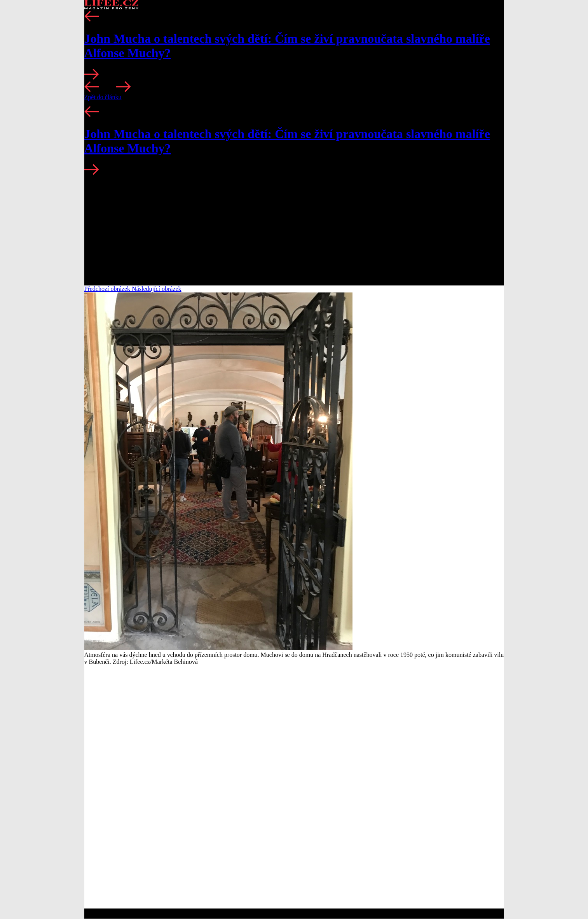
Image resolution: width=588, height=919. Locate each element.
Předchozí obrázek (108, 289)
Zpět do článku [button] (103, 97)
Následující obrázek (157, 289)
